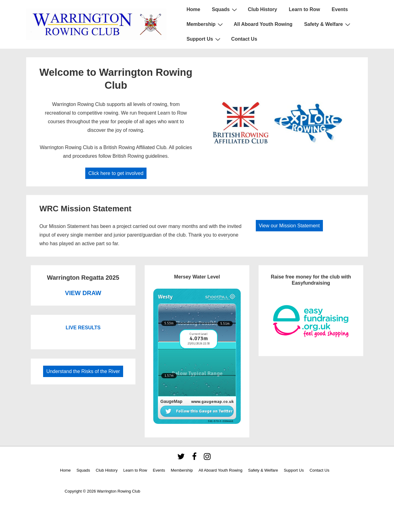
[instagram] (208, 459)
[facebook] (196, 459)
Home (193, 9)
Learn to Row (304, 9)
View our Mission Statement (289, 226)
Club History (262, 9)
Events (340, 9)
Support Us (204, 39)
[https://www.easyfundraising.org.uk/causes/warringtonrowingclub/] (311, 321)
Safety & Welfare (328, 24)
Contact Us (244, 39)
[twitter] (182, 459)
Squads (225, 10)
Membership (205, 24)
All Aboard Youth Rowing (263, 24)
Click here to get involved (116, 173)
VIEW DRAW (83, 293)
